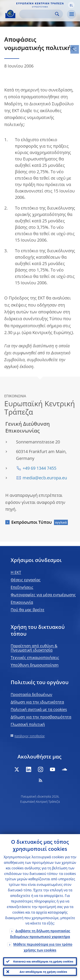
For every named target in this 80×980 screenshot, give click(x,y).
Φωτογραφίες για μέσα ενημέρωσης (43, 595)
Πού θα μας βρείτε (28, 610)
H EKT (16, 572)
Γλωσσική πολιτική (28, 724)
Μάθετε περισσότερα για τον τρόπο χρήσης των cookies (43, 947)
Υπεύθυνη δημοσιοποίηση (35, 665)
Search (57, 14)
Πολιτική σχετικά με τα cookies (39, 709)
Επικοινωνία (22, 602)
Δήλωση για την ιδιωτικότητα (37, 702)
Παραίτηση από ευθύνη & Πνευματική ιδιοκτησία (34, 648)
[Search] (38, 14)
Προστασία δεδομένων (31, 694)
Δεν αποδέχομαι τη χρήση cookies (43, 972)
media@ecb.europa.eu (45, 478)
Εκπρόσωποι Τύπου (32, 522)
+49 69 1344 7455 (39, 468)
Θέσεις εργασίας (26, 580)
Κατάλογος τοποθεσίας (30, 736)
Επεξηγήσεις (22, 587)
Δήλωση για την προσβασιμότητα (41, 717)
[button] (71, 5)
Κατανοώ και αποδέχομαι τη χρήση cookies (43, 961)
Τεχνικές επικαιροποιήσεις (35, 657)
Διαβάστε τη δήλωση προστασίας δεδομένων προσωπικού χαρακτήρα (40, 934)
